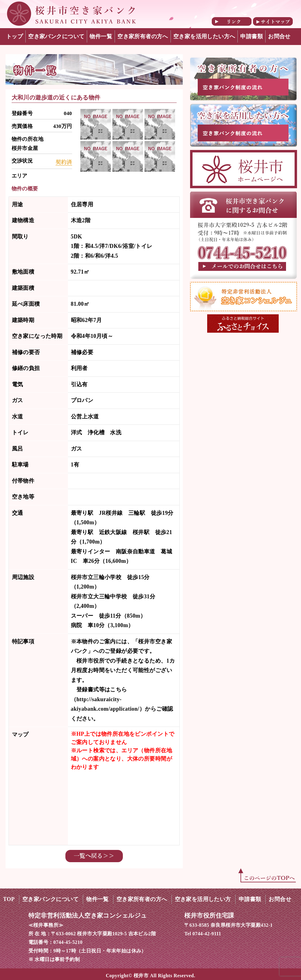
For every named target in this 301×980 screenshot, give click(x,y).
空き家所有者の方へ (143, 36)
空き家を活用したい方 (203, 899)
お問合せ (279, 36)
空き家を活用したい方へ (204, 36)
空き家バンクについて (56, 36)
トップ (15, 36)
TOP (9, 899)
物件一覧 (101, 36)
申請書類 (251, 36)
